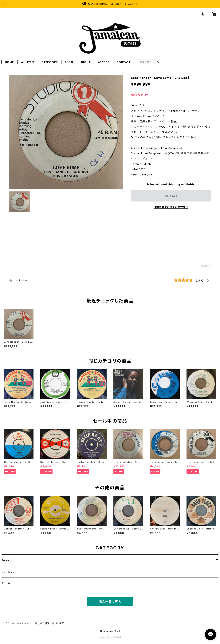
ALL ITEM (28, 62)
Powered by (110, 637)
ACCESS (104, 62)
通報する (206, 266)
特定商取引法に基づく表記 (50, 623)
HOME (9, 62)
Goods (6, 583)
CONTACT (124, 62)
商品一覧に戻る (110, 602)
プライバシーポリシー (17, 623)
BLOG (69, 62)
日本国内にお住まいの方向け (171, 207)
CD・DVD (8, 572)
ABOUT (86, 62)
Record (6, 560)
